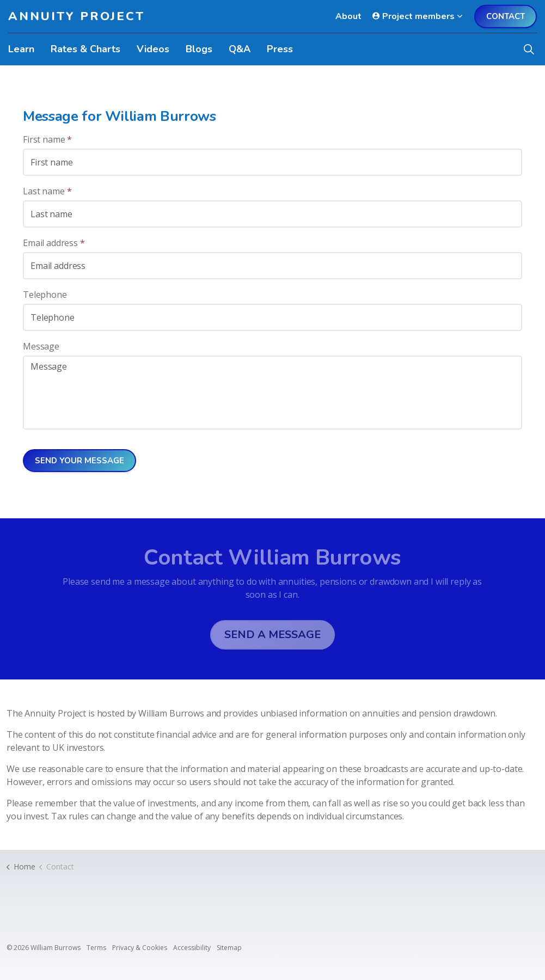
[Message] (272, 393)
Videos (153, 49)
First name (47, 139)
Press (280, 49)
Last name (47, 191)
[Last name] (272, 214)
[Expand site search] (529, 49)
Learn (21, 49)
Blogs (199, 49)
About (348, 16)
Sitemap (229, 948)
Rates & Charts (85, 49)
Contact (506, 17)
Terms (96, 948)
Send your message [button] (79, 461)
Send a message (272, 635)
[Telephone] (272, 317)
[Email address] (272, 266)
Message (41, 346)
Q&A (240, 49)
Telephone (45, 295)
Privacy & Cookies (140, 948)
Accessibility (192, 948)
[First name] (272, 162)
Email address (54, 243)
